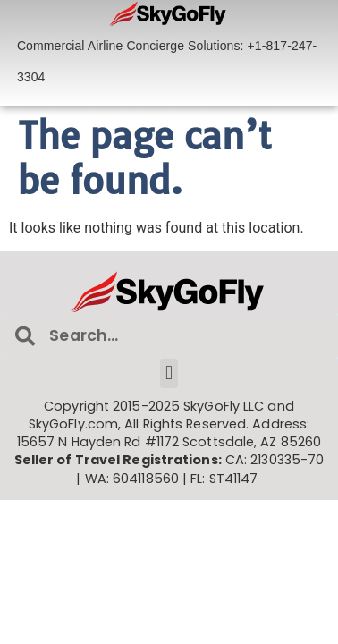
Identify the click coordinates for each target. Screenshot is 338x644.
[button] (169, 373)
